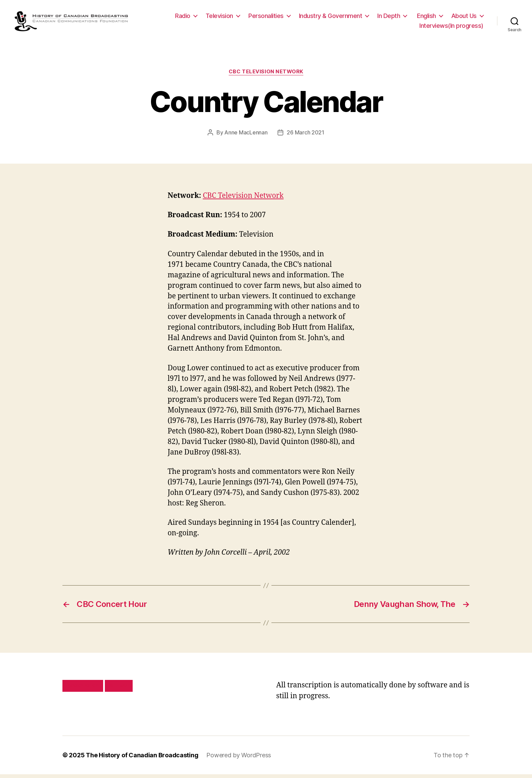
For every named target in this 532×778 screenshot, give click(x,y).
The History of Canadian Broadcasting (142, 759)
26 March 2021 (306, 136)
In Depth (389, 17)
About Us (464, 17)
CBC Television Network (266, 75)
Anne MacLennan (246, 136)
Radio (183, 17)
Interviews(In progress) (451, 28)
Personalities (266, 17)
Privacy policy (83, 689)
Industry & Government (331, 17)
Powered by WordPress (239, 759)
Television (219, 17)
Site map (119, 689)
